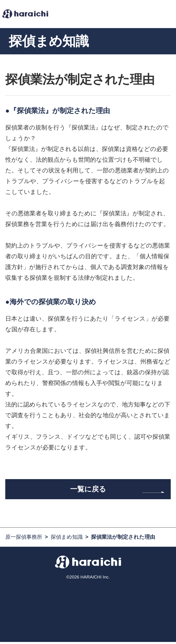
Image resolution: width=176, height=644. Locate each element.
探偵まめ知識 (67, 539)
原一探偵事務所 (24, 539)
